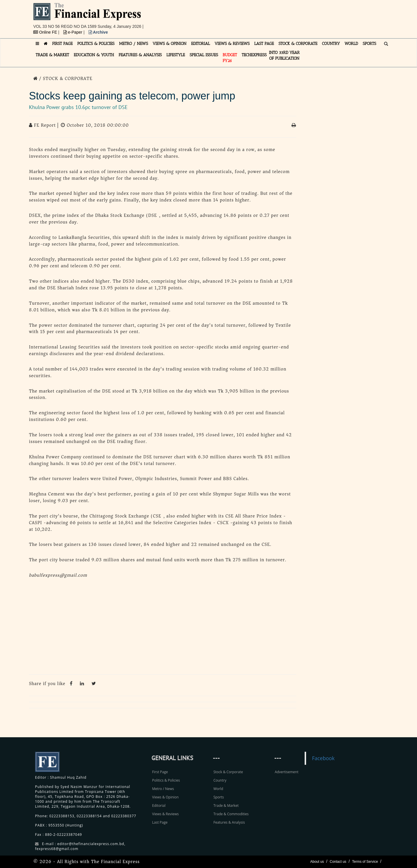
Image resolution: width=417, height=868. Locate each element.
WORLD (351, 44)
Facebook (323, 758)
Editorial (159, 806)
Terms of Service (365, 862)
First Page (160, 772)
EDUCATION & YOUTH (94, 55)
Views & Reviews (165, 814)
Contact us (338, 862)
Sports (219, 797)
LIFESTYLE (176, 55)
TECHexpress (254, 55)
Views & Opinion (165, 797)
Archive (98, 32)
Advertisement (287, 772)
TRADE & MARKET (52, 55)
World (218, 789)
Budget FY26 (230, 58)
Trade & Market (226, 806)
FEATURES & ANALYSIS (140, 55)
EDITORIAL (201, 44)
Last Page (160, 822)
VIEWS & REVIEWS (232, 44)
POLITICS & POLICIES (96, 44)
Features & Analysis (229, 822)
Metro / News (163, 789)
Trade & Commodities (231, 814)
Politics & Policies (166, 780)
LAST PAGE (264, 44)
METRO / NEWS (133, 44)
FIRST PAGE (62, 44)
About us (317, 862)
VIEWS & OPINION (170, 44)
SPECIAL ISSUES (204, 55)
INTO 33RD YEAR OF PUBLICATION (284, 56)
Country (220, 780)
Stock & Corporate (228, 772)
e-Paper (74, 32)
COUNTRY (331, 44)
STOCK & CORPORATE (298, 44)
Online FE (46, 32)
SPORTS (369, 44)
